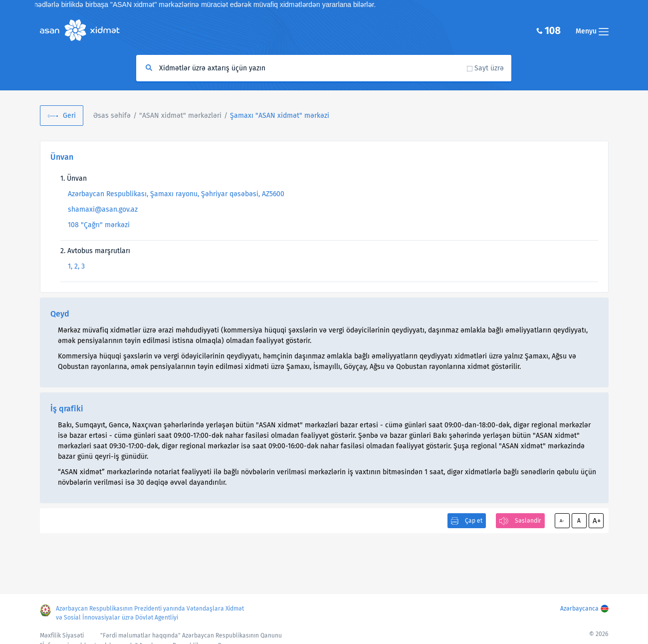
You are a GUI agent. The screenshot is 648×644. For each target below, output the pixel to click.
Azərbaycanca (579, 609)
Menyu (592, 31)
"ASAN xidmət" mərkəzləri (180, 116)
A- (562, 521)
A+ (597, 521)
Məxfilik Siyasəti (62, 636)
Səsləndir (528, 521)
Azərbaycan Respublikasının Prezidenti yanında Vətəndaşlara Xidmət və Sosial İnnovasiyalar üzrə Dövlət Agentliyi (150, 613)
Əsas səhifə (112, 116)
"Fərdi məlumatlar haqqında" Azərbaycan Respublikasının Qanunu (191, 636)
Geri (69, 116)
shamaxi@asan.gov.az (103, 209)
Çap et (474, 521)
